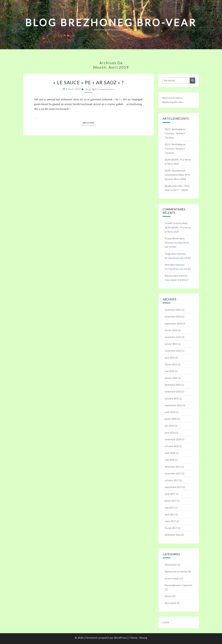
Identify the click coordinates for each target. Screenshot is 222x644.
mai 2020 (169, 371)
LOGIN (166, 622)
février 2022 (171, 364)
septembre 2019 (173, 405)
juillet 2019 (171, 419)
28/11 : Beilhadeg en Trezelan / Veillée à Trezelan (175, 133)
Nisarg (143, 638)
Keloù (168, 596)
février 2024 (171, 330)
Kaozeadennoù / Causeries (178, 585)
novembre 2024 (173, 317)
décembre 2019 (173, 385)
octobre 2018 (172, 446)
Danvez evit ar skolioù (176, 571)
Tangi (88, 89)
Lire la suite (89, 123)
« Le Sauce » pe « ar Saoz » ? (88, 82)
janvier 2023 (171, 344)
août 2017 (170, 494)
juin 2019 (169, 426)
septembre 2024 (173, 323)
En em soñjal (171, 578)
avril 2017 (170, 514)
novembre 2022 (173, 351)
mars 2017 (170, 521)
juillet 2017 (171, 501)
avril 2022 (170, 358)
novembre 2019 (173, 392)
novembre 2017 (173, 473)
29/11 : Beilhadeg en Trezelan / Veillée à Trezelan (175, 148)
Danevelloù (171, 565)
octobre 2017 (172, 480)
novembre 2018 (173, 439)
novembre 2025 (173, 310)
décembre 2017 (173, 467)
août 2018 (170, 453)
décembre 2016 (173, 535)
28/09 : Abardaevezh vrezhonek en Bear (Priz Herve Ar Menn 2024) (177, 175)
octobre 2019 (172, 398)
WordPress (121, 638)
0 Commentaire (105, 89)
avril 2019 (170, 433)
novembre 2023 (173, 337)
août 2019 (170, 412)
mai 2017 (169, 508)
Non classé (170, 603)
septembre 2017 (173, 487)
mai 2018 (169, 460)
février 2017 (171, 528)
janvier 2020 (171, 378)
